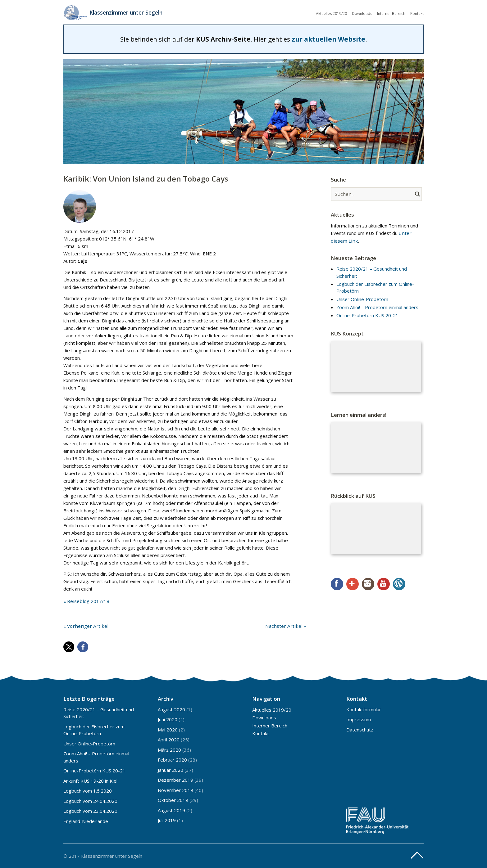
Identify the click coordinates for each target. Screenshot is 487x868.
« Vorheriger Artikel (84, 625)
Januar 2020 (171, 770)
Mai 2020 (168, 729)
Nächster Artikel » (287, 625)
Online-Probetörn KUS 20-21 (367, 315)
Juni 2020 (168, 719)
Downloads (362, 13)
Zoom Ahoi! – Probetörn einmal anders (377, 307)
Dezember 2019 (175, 780)
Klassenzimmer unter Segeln (128, 12)
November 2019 (175, 790)
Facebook (337, 584)
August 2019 (171, 810)
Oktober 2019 (173, 800)
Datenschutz (360, 729)
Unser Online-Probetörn (362, 299)
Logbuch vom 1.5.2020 (88, 790)
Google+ (353, 584)
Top (417, 855)
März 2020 (169, 749)
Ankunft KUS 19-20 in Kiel (90, 780)
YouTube (384, 584)
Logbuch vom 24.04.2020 (90, 801)
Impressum (359, 719)
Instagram (368, 584)
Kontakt (417, 13)
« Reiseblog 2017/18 (86, 601)
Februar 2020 (172, 759)
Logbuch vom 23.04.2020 (90, 811)
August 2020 (171, 709)
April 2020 (169, 739)
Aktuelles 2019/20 (331, 13)
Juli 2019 (167, 820)
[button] (69, 646)
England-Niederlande (86, 821)
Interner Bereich (391, 13)
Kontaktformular (364, 709)
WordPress (399, 584)
